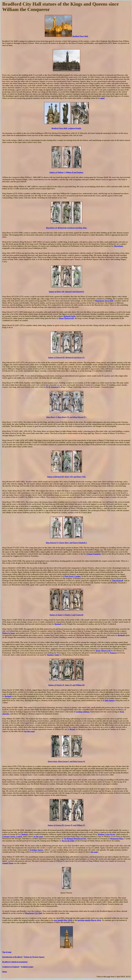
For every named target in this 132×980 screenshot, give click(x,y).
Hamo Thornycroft (66, 318)
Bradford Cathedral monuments (15, 962)
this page (94, 852)
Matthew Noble (53, 655)
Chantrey (24, 834)
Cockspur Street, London (12, 837)
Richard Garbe (70, 316)
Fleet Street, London (72, 576)
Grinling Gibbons (83, 712)
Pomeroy (113, 653)
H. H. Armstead (52, 387)
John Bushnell (118, 581)
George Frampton (94, 554)
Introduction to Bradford (12, 957)
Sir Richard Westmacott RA (75, 839)
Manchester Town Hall (104, 301)
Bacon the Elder (68, 841)
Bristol (72, 729)
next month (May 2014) (63, 920)
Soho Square (110, 700)
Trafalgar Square (36, 850)
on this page (38, 837)
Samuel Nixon (8, 863)
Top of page (7, 952)
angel (102, 98)
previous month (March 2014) (89, 920)
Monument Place (117, 839)
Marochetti (118, 246)
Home (5, 972)
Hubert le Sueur (9, 633)
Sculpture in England (11, 967)
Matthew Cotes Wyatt (106, 834)
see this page (29, 731)
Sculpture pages (27, 967)
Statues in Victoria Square (34, 957)
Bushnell (58, 624)
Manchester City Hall (33, 913)
